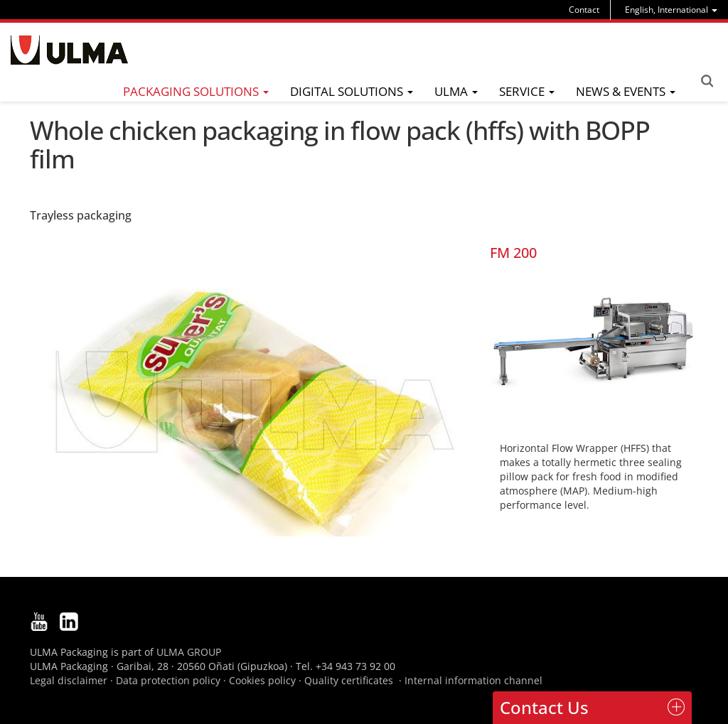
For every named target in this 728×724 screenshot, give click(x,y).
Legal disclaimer (69, 680)
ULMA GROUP (189, 652)
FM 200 (513, 253)
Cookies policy (262, 680)
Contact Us (544, 707)
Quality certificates (349, 680)
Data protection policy (168, 680)
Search (707, 81)
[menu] (671, 10)
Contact (584, 10)
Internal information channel (473, 680)
